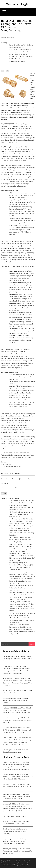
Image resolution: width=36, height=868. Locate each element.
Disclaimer (15, 479)
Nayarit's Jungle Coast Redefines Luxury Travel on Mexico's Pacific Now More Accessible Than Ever (22, 202)
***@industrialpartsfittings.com (11, 467)
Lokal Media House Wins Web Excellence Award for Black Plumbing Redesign (22, 533)
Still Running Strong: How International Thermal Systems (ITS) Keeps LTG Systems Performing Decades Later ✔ (17, 797)
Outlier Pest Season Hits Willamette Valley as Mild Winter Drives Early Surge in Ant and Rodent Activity (21, 521)
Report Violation (25, 479)
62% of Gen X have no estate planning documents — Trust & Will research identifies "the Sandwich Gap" (22, 195)
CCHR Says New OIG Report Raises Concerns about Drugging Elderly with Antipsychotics (22, 632)
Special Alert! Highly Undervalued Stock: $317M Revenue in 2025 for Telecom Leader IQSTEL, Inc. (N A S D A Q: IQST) (18, 730)
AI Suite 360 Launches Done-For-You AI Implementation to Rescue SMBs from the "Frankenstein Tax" (22, 503)
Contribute (9, 863)
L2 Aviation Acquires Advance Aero (14, 816)
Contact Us (26, 863)
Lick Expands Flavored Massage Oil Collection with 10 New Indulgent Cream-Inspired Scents (21, 540)
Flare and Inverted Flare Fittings (21, 294)
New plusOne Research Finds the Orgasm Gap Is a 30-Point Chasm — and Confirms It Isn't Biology (21, 52)
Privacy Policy (18, 863)
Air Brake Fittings (16, 320)
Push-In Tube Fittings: (17, 329)
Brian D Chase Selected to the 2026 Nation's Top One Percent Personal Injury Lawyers (21, 588)
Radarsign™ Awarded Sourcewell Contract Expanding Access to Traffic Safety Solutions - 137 (18, 659)
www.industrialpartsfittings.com (20, 457)
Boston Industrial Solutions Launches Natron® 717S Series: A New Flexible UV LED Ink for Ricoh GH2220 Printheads (18, 777)
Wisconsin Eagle (17, 4)
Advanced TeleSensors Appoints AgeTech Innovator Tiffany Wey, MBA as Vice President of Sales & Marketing (22, 574)
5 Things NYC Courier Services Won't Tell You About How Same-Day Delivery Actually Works (22, 59)
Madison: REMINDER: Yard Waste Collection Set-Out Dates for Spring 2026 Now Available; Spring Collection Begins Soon (18, 710)
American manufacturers (22, 428)
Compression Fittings (17, 303)
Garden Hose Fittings (17, 313)
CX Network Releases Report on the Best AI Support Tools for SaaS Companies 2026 (21, 514)
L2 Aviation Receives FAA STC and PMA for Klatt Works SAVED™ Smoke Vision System (22, 620)
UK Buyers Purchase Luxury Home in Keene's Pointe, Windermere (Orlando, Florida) (16, 701)
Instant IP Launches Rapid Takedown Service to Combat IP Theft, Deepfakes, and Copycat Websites (18, 720)
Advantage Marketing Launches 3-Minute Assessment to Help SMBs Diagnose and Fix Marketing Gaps (18, 851)
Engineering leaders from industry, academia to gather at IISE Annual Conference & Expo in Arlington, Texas (16, 841)
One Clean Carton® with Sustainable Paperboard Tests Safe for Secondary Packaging (15, 831)
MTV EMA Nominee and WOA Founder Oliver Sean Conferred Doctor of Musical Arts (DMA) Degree (22, 405)
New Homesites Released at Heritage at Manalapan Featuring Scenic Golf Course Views (22, 377)
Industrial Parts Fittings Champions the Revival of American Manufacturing (17, 26)
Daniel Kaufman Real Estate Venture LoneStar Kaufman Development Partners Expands (21, 581)
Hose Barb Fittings (16, 283)
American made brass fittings (11, 129)
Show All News (6, 479)
